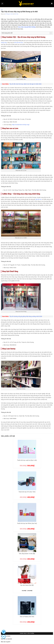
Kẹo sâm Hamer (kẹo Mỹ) (27, 482)
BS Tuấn (17, 14)
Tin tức (44, 607)
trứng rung (4, 43)
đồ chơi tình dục (19, 43)
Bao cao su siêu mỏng (7, 512)
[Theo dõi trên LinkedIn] (46, 628)
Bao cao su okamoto (6, 506)
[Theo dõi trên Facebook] (43, 625)
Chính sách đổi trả (34, 622)
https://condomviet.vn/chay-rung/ (21, 125)
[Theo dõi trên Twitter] (49, 625)
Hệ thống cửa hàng (47, 612)
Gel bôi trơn (4, 523)
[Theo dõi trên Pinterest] (43, 628)
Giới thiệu (45, 601)
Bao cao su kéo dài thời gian (9, 521)
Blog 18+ (45, 609)
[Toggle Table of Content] (50, 33)
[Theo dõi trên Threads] (51, 625)
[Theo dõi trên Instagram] (46, 625)
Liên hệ (44, 604)
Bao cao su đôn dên (6, 515)
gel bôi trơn (39, 199)
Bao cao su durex (6, 504)
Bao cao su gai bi (6, 509)
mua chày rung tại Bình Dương (27, 27)
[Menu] (2, 4)
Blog (2, 10)
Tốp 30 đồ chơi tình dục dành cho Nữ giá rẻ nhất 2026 (25, 84)
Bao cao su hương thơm (7, 518)
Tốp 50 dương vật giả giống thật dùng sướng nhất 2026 (26, 316)
